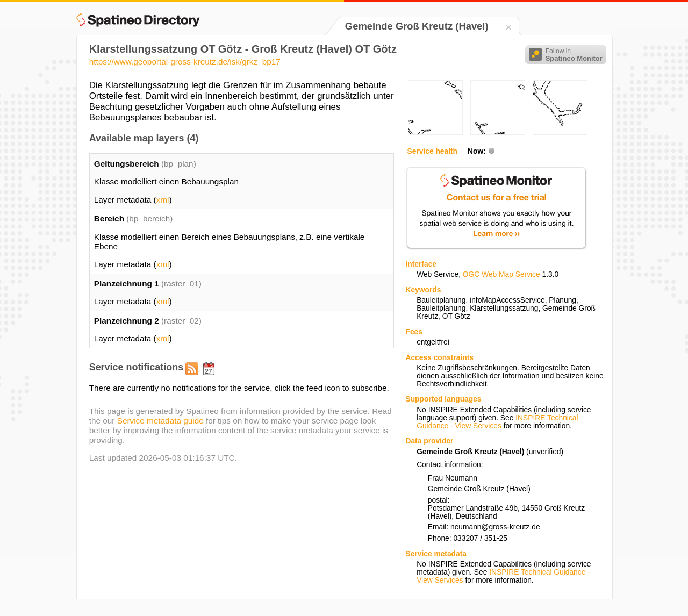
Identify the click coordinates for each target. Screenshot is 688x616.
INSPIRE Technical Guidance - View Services (497, 422)
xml (163, 200)
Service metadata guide (160, 421)
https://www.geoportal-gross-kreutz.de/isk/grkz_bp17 (185, 62)
